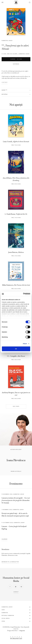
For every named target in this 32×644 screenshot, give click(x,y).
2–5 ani (4, 54)
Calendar (4, 539)
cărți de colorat (12, 54)
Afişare (25, 344)
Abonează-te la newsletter (10, 562)
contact (16, 592)
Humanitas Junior (24, 54)
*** (3, 45)
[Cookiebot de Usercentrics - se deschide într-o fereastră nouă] (23, 294)
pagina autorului (16, 471)
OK (16, 349)
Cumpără (16, 59)
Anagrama (22, 631)
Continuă (4, 82)
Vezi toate (16, 406)
